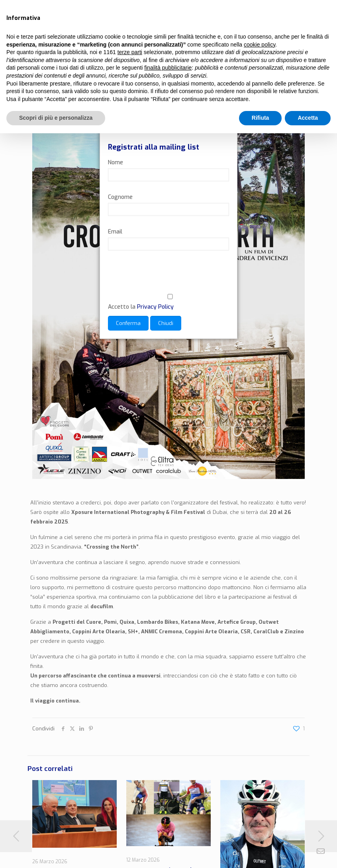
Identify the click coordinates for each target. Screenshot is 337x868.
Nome (116, 163)
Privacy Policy (155, 307)
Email (115, 232)
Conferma (128, 323)
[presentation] (168, 277)
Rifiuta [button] (261, 118)
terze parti (130, 52)
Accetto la (168, 302)
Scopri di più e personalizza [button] (56, 118)
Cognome (120, 197)
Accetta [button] (308, 118)
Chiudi (166, 323)
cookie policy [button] (260, 45)
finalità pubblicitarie (168, 68)
